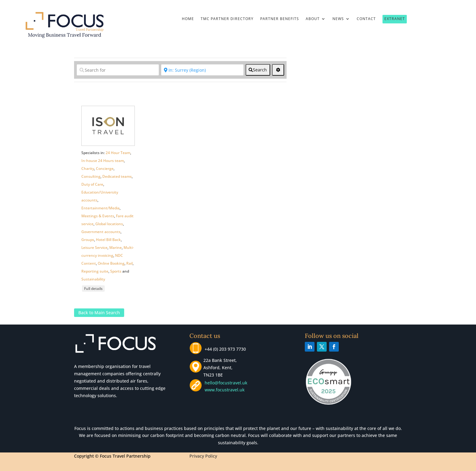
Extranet (395, 19)
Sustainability (93, 279)
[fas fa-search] (258, 70)
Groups (88, 240)
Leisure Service (94, 248)
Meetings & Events (98, 216)
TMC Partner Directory (227, 19)
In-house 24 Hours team (103, 161)
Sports (116, 271)
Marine (116, 248)
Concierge (105, 168)
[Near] (202, 70)
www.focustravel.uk (223, 390)
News (338, 19)
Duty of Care (92, 184)
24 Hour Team (118, 153)
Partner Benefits (280, 19)
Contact (366, 19)
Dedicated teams (117, 176)
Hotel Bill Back (108, 240)
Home (188, 19)
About (313, 19)
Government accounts (101, 232)
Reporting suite (95, 271)
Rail (129, 263)
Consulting (91, 176)
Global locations (109, 224)
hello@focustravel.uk (227, 383)
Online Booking (111, 263)
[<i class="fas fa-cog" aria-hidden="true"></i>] (278, 70)
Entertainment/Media (100, 208)
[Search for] (118, 70)
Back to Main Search (99, 313)
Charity (88, 168)
